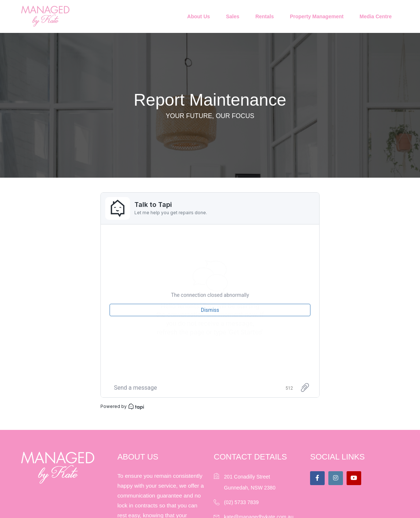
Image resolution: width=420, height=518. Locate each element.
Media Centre (376, 16)
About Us (199, 16)
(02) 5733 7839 (241, 502)
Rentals (265, 16)
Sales (233, 16)
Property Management (317, 16)
